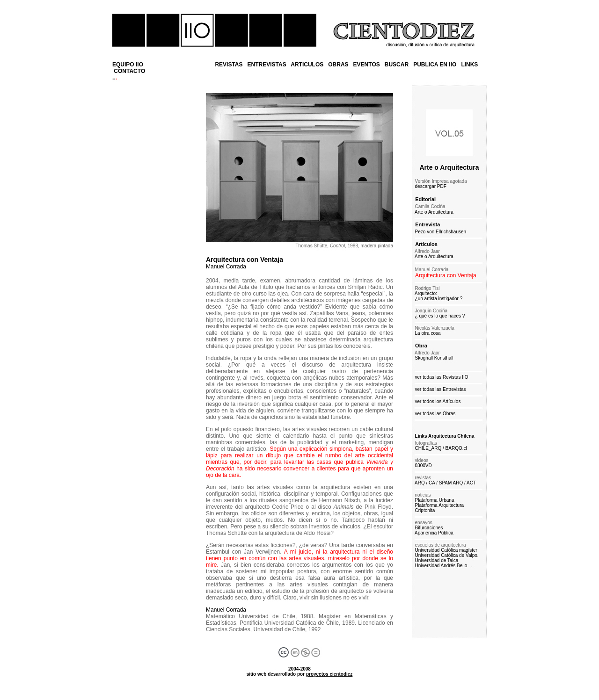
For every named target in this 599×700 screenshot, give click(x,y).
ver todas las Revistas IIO (442, 377)
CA (432, 483)
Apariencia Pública (434, 533)
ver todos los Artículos (438, 401)
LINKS (469, 65)
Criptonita (425, 510)
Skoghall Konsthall (433, 358)
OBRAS (338, 65)
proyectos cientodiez (329, 674)
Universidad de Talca (436, 560)
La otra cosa (427, 333)
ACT (471, 483)
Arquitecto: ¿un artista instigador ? (437, 296)
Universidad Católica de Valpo (446, 555)
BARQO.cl (456, 448)
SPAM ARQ (451, 483)
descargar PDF (431, 186)
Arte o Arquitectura (449, 167)
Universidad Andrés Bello (441, 566)
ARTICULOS (307, 65)
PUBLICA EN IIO (435, 65)
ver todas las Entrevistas (441, 389)
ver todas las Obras (435, 414)
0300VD (424, 465)
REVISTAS (229, 65)
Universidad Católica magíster (446, 550)
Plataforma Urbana (433, 500)
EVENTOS (367, 65)
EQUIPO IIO (128, 65)
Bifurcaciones (429, 528)
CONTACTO (129, 71)
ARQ (420, 483)
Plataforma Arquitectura (440, 505)
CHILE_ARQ (428, 448)
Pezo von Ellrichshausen (441, 232)
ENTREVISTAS (267, 65)
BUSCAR (397, 65)
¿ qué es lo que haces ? (438, 316)
